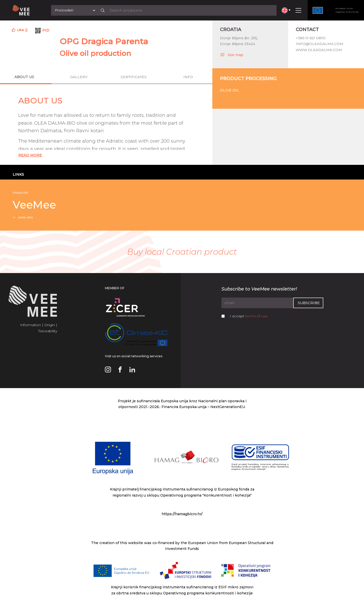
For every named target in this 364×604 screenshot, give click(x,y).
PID (46, 30)
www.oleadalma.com (319, 50)
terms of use (256, 316)
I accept (249, 316)
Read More (30, 155)
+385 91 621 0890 (311, 38)
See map (232, 55)
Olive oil (230, 90)
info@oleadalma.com (320, 44)
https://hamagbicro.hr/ (182, 514)
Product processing (248, 79)
